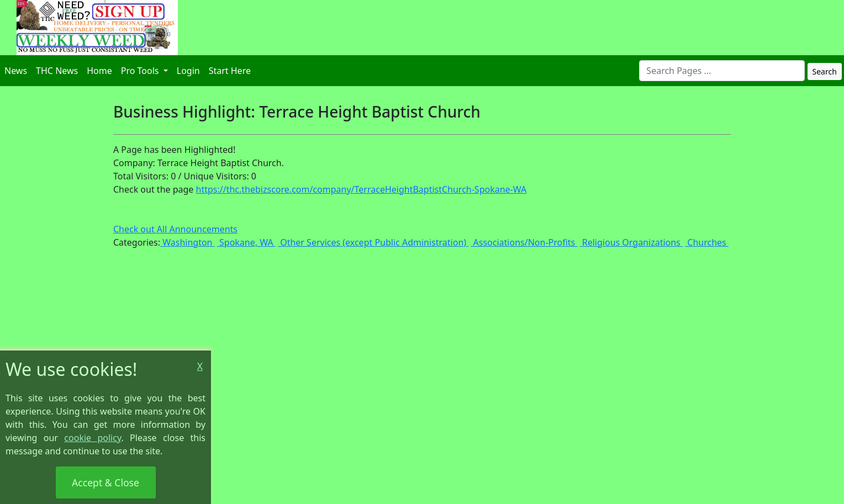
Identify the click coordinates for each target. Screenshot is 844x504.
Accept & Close (106, 482)
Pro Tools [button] (141, 71)
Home (99, 71)
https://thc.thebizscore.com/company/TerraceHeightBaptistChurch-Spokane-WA (362, 189)
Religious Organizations (631, 242)
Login (188, 71)
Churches (707, 242)
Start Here (230, 71)
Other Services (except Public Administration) (373, 242)
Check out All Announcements (175, 229)
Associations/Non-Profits (524, 242)
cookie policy (93, 438)
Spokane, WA (246, 242)
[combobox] (722, 71)
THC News (57, 71)
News (16, 71)
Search (825, 71)
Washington (188, 242)
